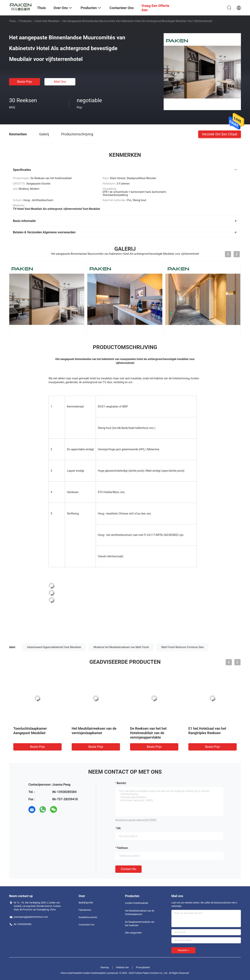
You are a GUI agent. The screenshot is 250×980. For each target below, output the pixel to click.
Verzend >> (183, 950)
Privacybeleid (143, 967)
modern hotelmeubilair (137, 903)
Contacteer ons (86, 925)
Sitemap (105, 967)
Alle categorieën (133, 933)
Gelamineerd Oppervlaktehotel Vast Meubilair (54, 647)
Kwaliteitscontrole (88, 917)
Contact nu (128, 869)
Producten (26, 21)
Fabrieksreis (85, 910)
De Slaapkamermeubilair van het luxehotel (140, 924)
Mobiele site (122, 967)
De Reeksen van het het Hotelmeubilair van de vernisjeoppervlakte (148, 733)
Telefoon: (123, 848)
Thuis (12, 21)
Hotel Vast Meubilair (47, 21)
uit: (119, 828)
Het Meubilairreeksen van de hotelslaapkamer (140, 913)
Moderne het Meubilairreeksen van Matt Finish (121, 647)
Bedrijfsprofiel (86, 903)
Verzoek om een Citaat (220, 134)
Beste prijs (25, 82)
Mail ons (60, 82)
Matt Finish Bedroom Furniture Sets (183, 647)
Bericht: (122, 783)
